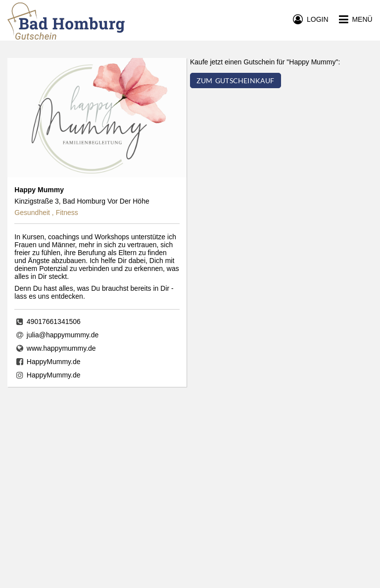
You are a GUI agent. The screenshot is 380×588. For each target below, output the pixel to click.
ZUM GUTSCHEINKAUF (236, 80)
